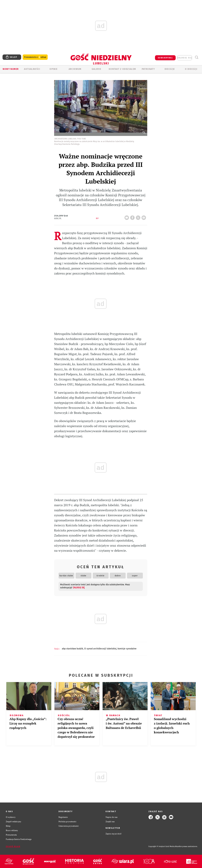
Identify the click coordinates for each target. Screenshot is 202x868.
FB (133, 217)
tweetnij (139, 217)
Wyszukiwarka (197, 57)
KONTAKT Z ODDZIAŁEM (122, 69)
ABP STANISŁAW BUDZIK (72, 649)
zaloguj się (185, 58)
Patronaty (148, 69)
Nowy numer (11, 69)
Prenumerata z (35, 57)
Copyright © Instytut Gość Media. (162, 846)
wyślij (144, 217)
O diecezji (191, 69)
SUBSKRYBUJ (165, 58)
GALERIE (97, 69)
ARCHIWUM (75, 69)
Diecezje (170, 69)
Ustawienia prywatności (69, 826)
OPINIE (53, 69)
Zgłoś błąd (13, 847)
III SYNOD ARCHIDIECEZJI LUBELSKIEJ (100, 649)
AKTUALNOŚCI (32, 69)
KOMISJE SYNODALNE (127, 649)
